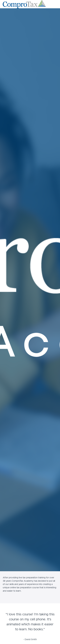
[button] (56, 4)
